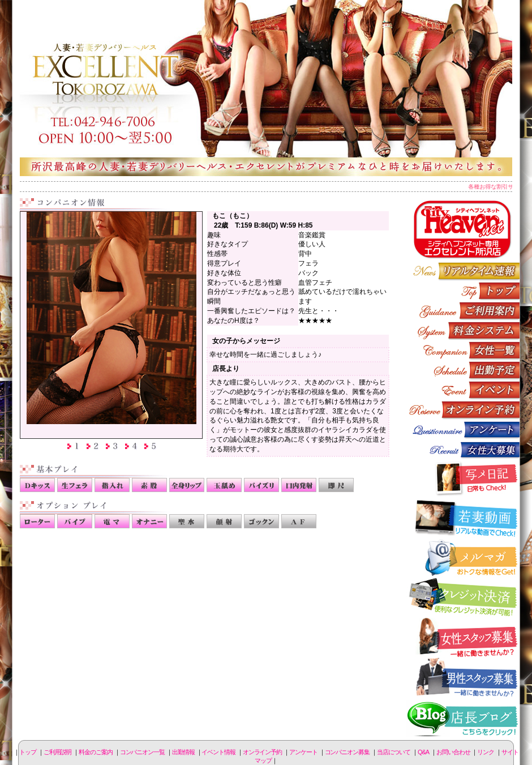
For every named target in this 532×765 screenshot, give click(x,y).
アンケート (463, 429)
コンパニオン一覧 (463, 350)
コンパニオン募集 (463, 449)
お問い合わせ (453, 752)
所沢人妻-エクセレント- (266, 88)
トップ (28, 752)
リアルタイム (463, 271)
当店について (394, 752)
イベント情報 (463, 390)
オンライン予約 (463, 410)
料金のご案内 (463, 330)
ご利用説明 (463, 311)
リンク (486, 752)
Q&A (423, 752)
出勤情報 (463, 370)
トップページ (463, 291)
